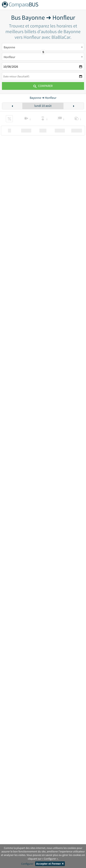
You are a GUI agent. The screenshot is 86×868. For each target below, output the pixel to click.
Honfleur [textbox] (10, 57)
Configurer (27, 864)
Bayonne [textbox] (9, 47)
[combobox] (43, 47)
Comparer (43, 86)
